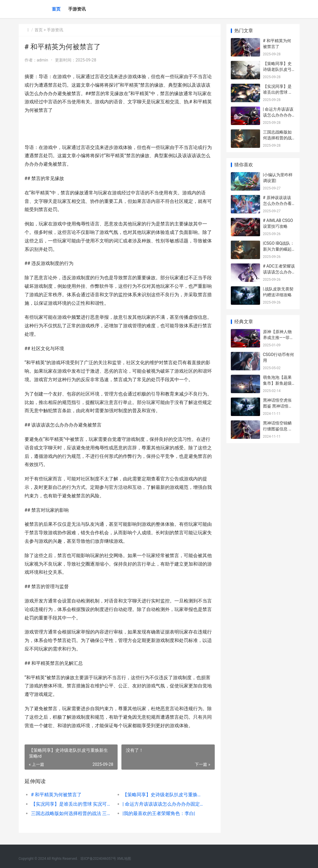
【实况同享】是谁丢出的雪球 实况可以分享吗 (72, 804)
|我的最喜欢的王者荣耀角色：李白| (159, 813)
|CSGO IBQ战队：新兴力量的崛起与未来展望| (279, 249)
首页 (56, 9)
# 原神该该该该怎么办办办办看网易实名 (277, 203)
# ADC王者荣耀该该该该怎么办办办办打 (279, 272)
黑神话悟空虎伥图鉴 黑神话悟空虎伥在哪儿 (278, 406)
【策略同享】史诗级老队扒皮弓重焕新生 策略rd (164, 795)
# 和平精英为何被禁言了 (56, 795)
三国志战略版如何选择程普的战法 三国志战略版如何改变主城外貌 (72, 813)
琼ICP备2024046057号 (98, 859)
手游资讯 (77, 9)
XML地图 (124, 859)
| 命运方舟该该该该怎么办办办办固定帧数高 (164, 804)
